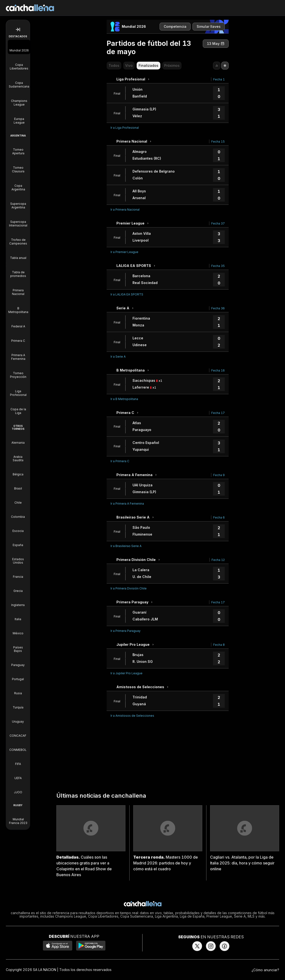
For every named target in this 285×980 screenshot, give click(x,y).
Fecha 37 (218, 223)
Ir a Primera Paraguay (126, 631)
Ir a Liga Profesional (125, 128)
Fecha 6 (219, 517)
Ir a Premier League (124, 252)
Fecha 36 (218, 308)
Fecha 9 (219, 475)
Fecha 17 (218, 413)
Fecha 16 (218, 370)
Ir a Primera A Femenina (127, 504)
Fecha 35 (218, 266)
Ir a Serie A (118, 357)
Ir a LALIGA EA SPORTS (127, 294)
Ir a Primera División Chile (129, 588)
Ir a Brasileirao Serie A (126, 546)
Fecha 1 (219, 79)
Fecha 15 (218, 142)
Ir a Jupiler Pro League (127, 673)
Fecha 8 (219, 645)
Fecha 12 (218, 560)
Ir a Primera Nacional (125, 210)
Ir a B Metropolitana (124, 399)
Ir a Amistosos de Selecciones (132, 716)
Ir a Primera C (120, 461)
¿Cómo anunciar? (265, 970)
